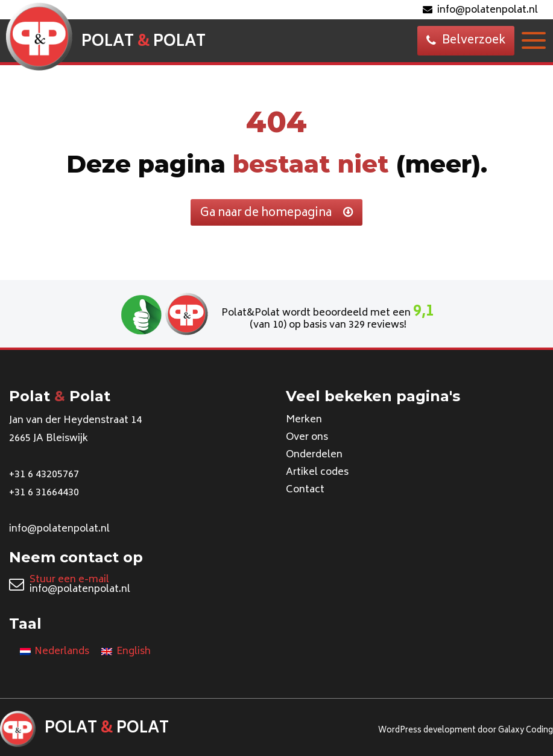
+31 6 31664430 (44, 493)
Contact (305, 490)
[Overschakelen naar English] (126, 652)
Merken (304, 420)
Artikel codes (317, 472)
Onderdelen (314, 455)
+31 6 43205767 (44, 475)
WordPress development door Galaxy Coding (466, 731)
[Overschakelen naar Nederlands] (55, 652)
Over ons (307, 437)
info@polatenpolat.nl (480, 10)
